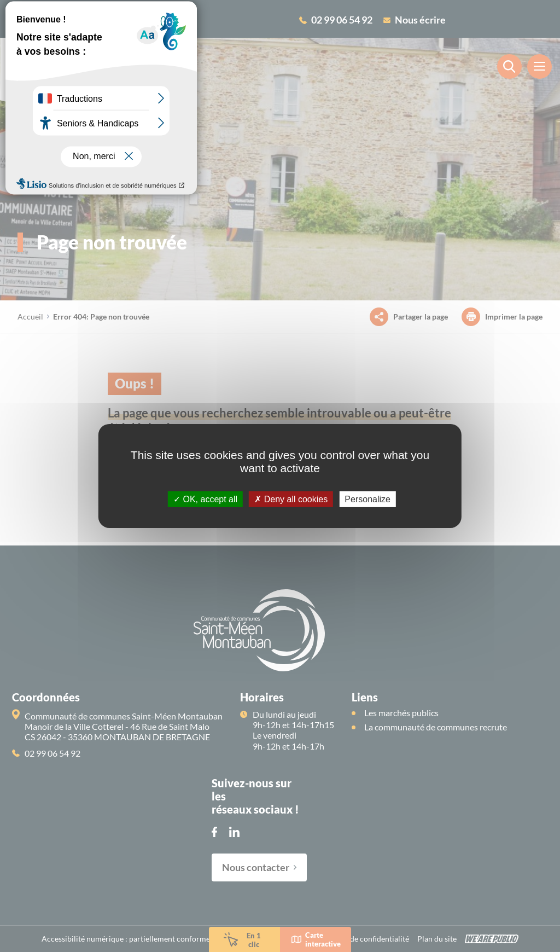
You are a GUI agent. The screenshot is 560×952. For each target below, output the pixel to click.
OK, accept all (205, 499)
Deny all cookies (291, 499)
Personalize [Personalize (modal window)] (367, 499)
